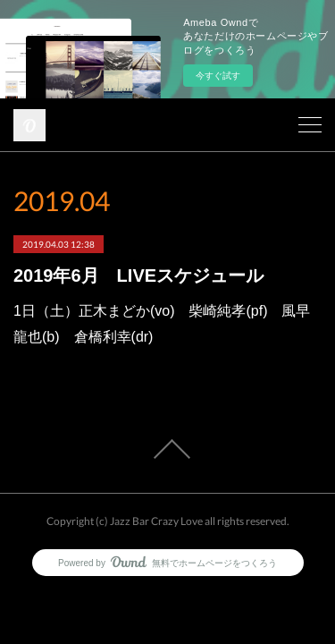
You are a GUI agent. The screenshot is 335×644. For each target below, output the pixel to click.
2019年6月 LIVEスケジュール (138, 275)
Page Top (167, 449)
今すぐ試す (218, 76)
